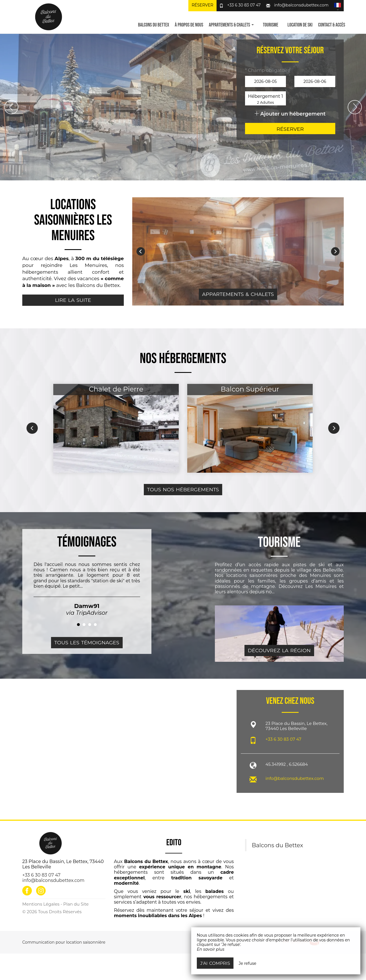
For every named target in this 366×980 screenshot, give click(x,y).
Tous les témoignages (87, 642)
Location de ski (300, 25)
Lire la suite (73, 300)
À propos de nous (189, 25)
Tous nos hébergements (183, 489)
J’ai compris (215, 963)
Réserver (203, 5)
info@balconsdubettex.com (301, 5)
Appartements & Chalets (238, 294)
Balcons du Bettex (153, 25)
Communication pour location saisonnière (64, 942)
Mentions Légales (41, 904)
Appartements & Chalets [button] (231, 25)
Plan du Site (76, 904)
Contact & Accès (332, 25)
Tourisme (271, 25)
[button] (338, 6)
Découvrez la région (279, 650)
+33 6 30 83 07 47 (244, 5)
